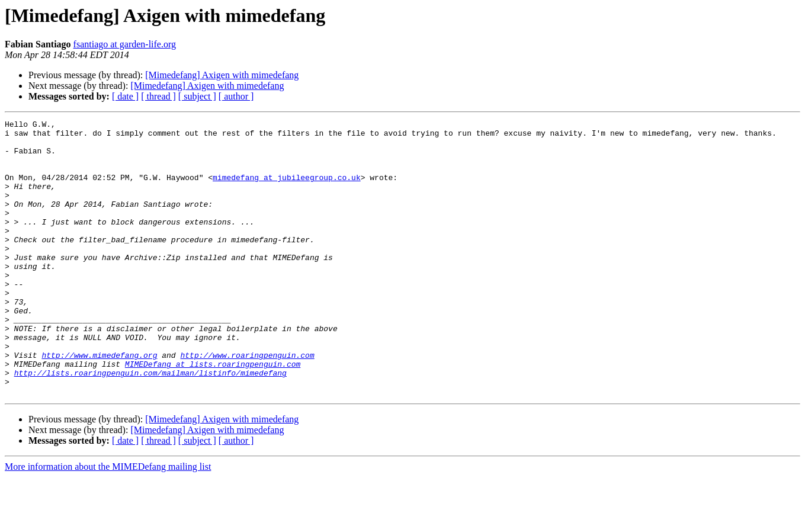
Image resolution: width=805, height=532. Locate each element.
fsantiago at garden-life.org (125, 44)
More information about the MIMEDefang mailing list (108, 522)
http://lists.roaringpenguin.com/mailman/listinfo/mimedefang (150, 424)
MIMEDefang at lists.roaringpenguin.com (213, 414)
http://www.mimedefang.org (99, 403)
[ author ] (236, 96)
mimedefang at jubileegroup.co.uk (287, 190)
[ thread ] (158, 96)
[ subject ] (197, 96)
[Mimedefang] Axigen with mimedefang (222, 75)
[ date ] (125, 96)
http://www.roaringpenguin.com (247, 403)
